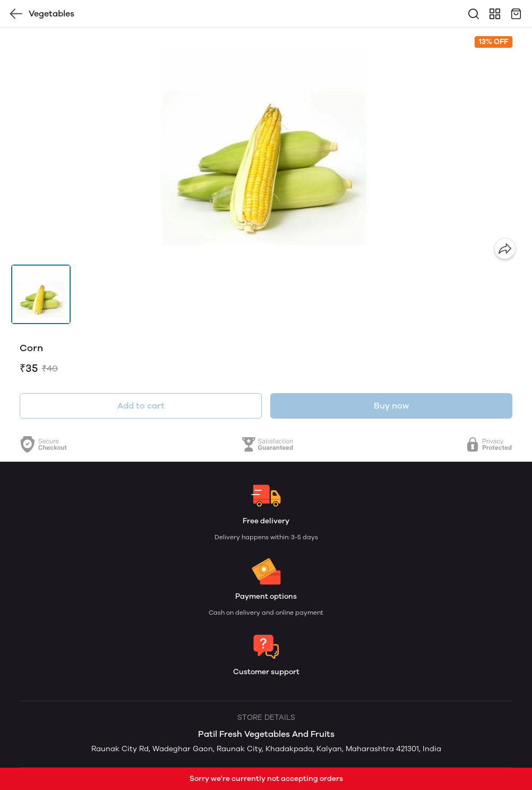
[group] (266, 146)
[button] (41, 294)
